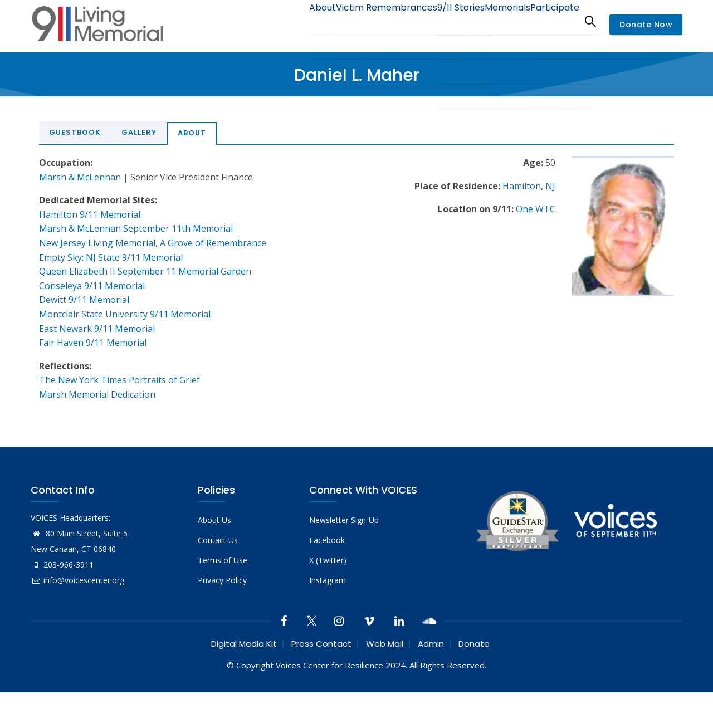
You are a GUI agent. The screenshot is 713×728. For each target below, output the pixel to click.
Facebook (327, 540)
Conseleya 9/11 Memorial (92, 286)
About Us (214, 520)
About (287, 21)
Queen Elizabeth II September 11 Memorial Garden (145, 271)
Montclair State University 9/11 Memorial (125, 314)
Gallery (139, 132)
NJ (550, 186)
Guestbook (75, 132)
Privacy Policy (222, 580)
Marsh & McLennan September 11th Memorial (136, 228)
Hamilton (522, 186)
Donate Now (646, 25)
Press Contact (321, 644)
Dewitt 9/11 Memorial (84, 300)
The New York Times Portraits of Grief (119, 380)
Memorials (495, 21)
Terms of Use (223, 560)
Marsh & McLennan (80, 177)
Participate (551, 21)
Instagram (328, 580)
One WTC (536, 209)
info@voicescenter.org (77, 580)
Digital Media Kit (244, 644)
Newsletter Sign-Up (344, 520)
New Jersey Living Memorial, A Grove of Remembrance (153, 243)
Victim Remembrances (358, 21)
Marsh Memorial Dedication (97, 394)
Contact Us (218, 540)
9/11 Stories (440, 21)
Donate (474, 644)
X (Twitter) (328, 560)
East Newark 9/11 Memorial (97, 329)
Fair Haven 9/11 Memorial (93, 343)
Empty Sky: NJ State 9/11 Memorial (111, 257)
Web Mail (385, 644)
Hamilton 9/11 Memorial (90, 214)
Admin (431, 644)
